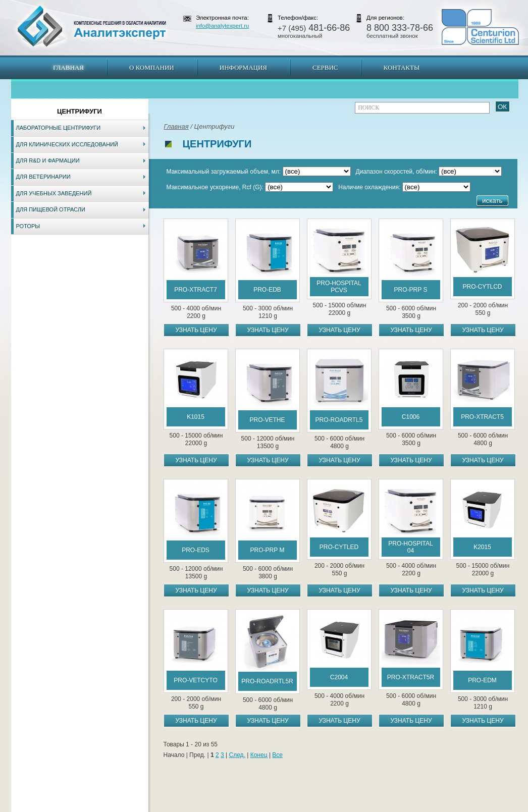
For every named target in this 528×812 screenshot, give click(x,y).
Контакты (402, 67)
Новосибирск (155, 807)
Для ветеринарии (43, 177)
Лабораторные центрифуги (59, 128)
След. (237, 755)
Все (277, 755)
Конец (259, 755)
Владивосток (193, 807)
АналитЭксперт (91, 26)
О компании (152, 67)
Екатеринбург (262, 807)
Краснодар (298, 807)
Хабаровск (227, 807)
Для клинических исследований (67, 144)
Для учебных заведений (54, 193)
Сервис (325, 67)
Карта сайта (72, 807)
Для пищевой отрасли (51, 209)
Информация (243, 67)
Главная (68, 67)
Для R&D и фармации (48, 160)
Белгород (327, 807)
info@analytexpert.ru (222, 26)
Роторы (28, 226)
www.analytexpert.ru (426, 807)
